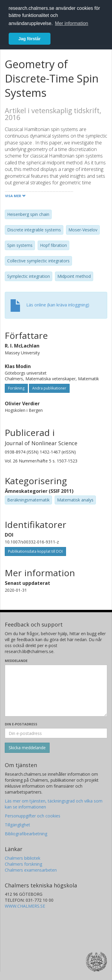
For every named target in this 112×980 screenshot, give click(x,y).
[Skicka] (27, 748)
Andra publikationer (49, 388)
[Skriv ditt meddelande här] (56, 691)
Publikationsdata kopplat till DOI (35, 551)
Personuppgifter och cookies (33, 816)
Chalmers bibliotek (23, 858)
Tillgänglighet (17, 825)
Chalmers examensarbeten (31, 870)
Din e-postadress (21, 724)
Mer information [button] (72, 23)
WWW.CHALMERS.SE (25, 906)
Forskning (16, 388)
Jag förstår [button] (30, 39)
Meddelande (16, 661)
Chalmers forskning (23, 864)
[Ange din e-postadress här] (56, 733)
